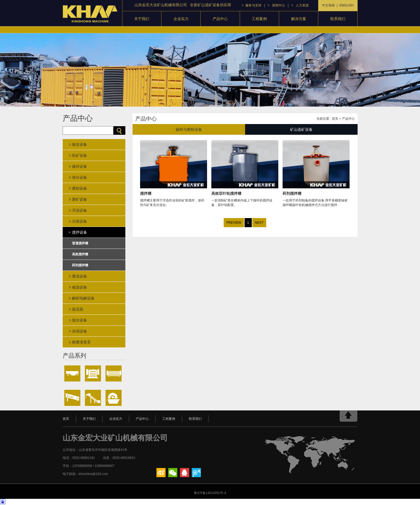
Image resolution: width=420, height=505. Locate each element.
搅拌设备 (80, 232)
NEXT (259, 223)
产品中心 (220, 19)
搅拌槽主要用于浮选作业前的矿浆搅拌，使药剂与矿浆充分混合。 (174, 196)
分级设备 (80, 221)
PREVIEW (234, 223)
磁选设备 (80, 287)
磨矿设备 (80, 199)
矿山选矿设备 (301, 129)
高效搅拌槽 (80, 254)
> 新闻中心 (276, 5)
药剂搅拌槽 (80, 265)
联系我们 (338, 19)
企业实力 (181, 19)
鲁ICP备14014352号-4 (210, 493)
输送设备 (80, 144)
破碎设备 (80, 166)
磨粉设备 (80, 188)
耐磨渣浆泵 (81, 342)
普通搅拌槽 (80, 243)
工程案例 (259, 19)
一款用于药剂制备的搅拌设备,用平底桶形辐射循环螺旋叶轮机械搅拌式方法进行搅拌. (316, 196)
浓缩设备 (80, 331)
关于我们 (142, 19)
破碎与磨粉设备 (189, 129)
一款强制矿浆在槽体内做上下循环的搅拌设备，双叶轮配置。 (245, 196)
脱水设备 (80, 320)
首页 (335, 119)
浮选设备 (80, 210)
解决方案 (299, 19)
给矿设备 (80, 155)
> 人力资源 (300, 5)
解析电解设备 (83, 298)
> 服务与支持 (252, 5)
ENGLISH (346, 5)
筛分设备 (80, 177)
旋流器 (78, 309)
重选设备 (80, 276)
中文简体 (328, 5)
